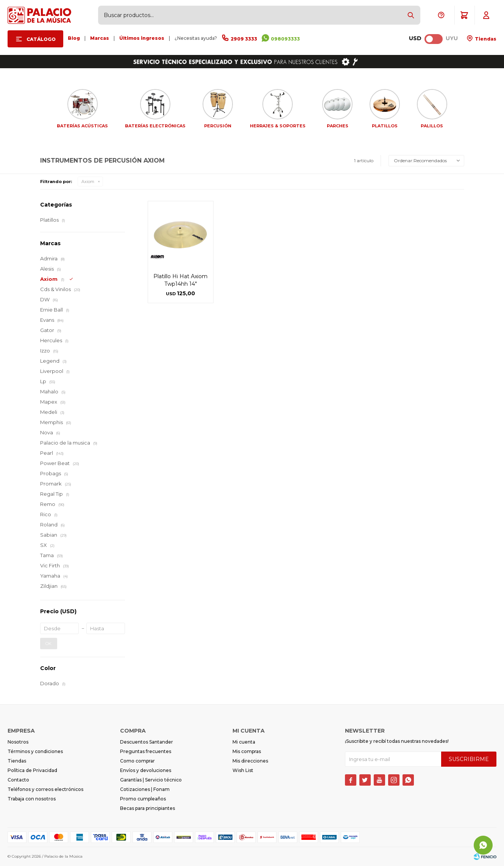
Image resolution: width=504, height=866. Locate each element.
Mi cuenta (244, 742)
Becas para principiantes (147, 808)
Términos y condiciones (35, 751)
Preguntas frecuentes (146, 751)
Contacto (18, 780)
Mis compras (247, 751)
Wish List (243, 770)
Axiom (88, 182)
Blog (74, 38)
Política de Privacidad (32, 770)
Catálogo (41, 39)
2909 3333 (244, 39)
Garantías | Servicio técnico (151, 780)
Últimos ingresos (142, 38)
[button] (411, 15)
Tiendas (485, 39)
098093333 (285, 39)
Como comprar (137, 761)
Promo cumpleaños (143, 799)
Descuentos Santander (147, 742)
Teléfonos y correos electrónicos (45, 789)
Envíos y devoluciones (146, 770)
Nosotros (18, 742)
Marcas (100, 38)
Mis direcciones (250, 761)
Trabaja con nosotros (32, 799)
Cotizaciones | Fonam (145, 789)
